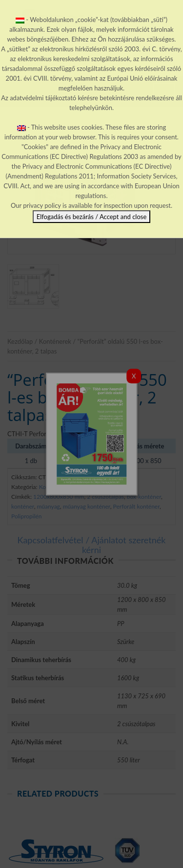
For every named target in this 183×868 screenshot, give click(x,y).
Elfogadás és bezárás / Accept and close (92, 217)
